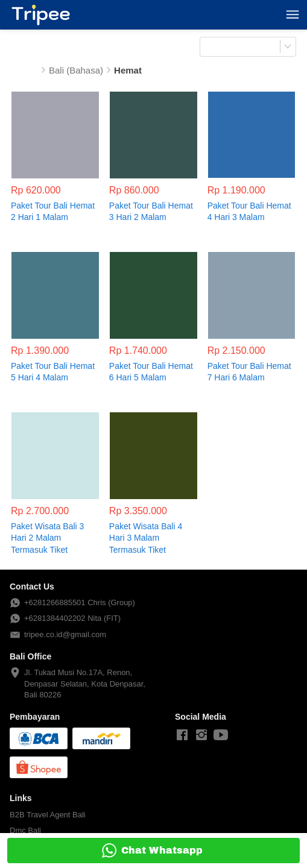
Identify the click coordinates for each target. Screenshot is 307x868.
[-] (182, 735)
